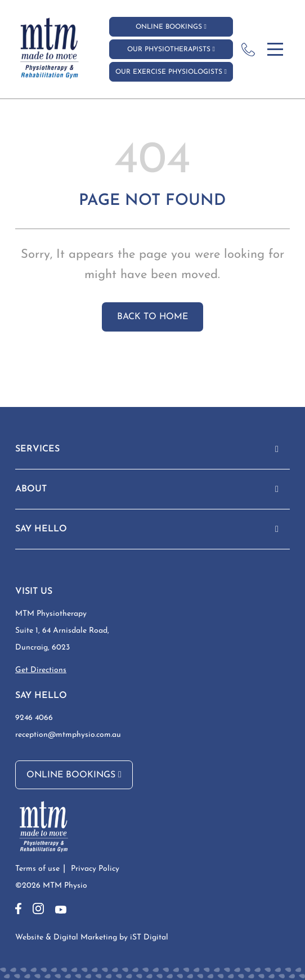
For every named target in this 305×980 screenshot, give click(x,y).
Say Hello (41, 529)
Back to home (152, 317)
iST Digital (149, 938)
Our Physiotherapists (171, 49)
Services (37, 449)
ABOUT (31, 489)
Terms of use (37, 869)
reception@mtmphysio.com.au (68, 735)
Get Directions (41, 670)
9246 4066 (34, 718)
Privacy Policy (95, 869)
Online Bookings (171, 26)
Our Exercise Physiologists (171, 71)
